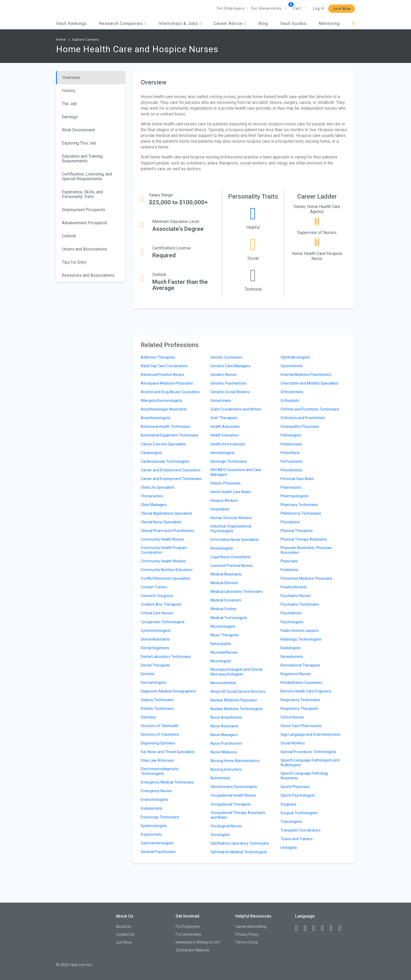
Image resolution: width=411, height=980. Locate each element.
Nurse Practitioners (226, 743)
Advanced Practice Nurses (163, 375)
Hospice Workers (224, 500)
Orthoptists (290, 401)
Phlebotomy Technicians (301, 513)
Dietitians (148, 717)
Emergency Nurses (156, 791)
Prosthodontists (294, 587)
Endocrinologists (154, 800)
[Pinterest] (333, 928)
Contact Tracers (154, 587)
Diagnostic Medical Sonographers (168, 691)
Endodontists (152, 808)
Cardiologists (152, 453)
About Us (123, 926)
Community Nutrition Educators (167, 570)
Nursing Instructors (226, 769)
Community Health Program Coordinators (164, 550)
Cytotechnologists (156, 631)
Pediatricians (291, 444)
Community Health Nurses (162, 539)
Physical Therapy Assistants (304, 539)
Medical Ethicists (224, 583)
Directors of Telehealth (160, 726)
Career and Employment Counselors (171, 470)
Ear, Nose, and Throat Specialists (168, 752)
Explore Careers (86, 40)
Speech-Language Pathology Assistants (304, 776)
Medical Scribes (223, 609)
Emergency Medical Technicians (167, 782)
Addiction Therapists (158, 357)
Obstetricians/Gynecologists (234, 787)
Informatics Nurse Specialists (235, 540)
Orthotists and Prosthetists (303, 418)
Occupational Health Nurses (233, 795)
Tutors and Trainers (297, 839)
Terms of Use (247, 942)
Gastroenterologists (157, 843)
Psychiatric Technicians (300, 604)
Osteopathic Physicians (300, 427)
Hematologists (223, 453)
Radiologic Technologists (301, 639)
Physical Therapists (297, 531)
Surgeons (288, 804)
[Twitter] (316, 928)
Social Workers (293, 743)
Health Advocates (225, 427)
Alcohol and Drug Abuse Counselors (170, 392)
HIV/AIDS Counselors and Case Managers (236, 472)
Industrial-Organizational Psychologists (231, 529)
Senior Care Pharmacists (301, 726)
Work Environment (78, 130)
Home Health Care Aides (231, 492)
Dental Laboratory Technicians (166, 657)
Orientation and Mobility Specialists (309, 383)
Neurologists (221, 661)
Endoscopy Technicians (160, 817)
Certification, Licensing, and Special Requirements (87, 176)
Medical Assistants (226, 574)
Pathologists (291, 435)
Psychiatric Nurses (296, 596)
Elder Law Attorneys (157, 760)
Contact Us (125, 934)
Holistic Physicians (226, 483)
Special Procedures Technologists (308, 752)
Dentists (148, 674)
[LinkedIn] (307, 928)
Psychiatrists (291, 613)
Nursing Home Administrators (235, 761)
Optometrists (291, 366)
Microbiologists (223, 626)
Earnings (70, 117)
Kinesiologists (222, 548)
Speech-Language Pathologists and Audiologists (310, 763)
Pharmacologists (294, 496)
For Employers (231, 8)
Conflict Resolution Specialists (166, 578)
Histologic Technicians (229, 461)
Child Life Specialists (158, 487)
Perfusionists (291, 461)
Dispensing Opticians (158, 743)
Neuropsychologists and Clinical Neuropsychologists (236, 672)
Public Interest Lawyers (300, 631)
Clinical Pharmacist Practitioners (167, 531)
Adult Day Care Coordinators (164, 366)
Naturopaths (221, 644)
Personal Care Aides (297, 479)
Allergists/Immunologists (162, 401)
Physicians (289, 561)
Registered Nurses (296, 674)
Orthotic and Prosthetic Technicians (310, 409)
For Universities (266, 8)
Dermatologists (153, 683)
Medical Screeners (226, 600)
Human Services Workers (231, 518)
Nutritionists (220, 778)
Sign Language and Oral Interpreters (310, 734)
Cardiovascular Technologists (165, 461)
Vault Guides (293, 23)
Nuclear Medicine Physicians (234, 700)
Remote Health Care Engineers (306, 691)
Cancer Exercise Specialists (163, 444)
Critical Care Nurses (157, 613)
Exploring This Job (79, 143)
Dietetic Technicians (157, 709)
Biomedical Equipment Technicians (170, 435)
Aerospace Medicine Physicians (167, 383)
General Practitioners (158, 852)
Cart (297, 8)
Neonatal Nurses (224, 652)
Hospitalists (220, 509)
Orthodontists (292, 392)
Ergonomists (151, 834)
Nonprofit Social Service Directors (238, 691)
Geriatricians (221, 401)
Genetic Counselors (226, 357)
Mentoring (329, 23)
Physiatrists (290, 522)
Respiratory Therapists (299, 709)
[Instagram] (325, 928)
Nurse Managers (224, 735)
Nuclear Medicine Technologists (237, 709)
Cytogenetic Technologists (163, 622)
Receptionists (292, 657)
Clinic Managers (154, 505)
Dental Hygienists (155, 648)
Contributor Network (192, 950)
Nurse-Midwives (224, 752)
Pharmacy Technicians (299, 505)
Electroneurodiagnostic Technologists (160, 771)
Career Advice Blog (251, 926)
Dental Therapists (155, 665)
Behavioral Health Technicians (166, 427)
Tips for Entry (74, 262)
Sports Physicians (295, 787)
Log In (319, 8)
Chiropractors (152, 496)
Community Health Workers (163, 561)
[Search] (353, 23)
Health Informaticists (228, 444)
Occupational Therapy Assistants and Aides (238, 815)
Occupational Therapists (231, 804)
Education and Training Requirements (82, 159)
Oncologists (220, 835)
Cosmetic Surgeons (157, 596)
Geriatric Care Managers (231, 366)
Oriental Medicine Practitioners (306, 375)
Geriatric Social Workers (230, 392)
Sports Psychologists (298, 795)
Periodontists (291, 470)
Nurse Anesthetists (226, 717)
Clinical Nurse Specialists (161, 522)
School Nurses (292, 717)
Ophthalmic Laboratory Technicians (240, 843)
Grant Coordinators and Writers (236, 409)
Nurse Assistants (225, 726)
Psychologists (292, 622)
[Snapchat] (342, 928)
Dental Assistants (155, 639)
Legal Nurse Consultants (231, 557)
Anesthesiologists (156, 418)
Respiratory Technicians (300, 700)
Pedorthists (290, 453)
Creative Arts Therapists (161, 604)
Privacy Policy (247, 934)
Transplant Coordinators (301, 830)
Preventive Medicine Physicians (306, 578)
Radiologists (291, 648)
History (69, 91)
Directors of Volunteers (160, 734)
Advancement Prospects (85, 223)
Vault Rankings (71, 23)
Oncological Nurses (226, 826)
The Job (69, 104)
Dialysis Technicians (157, 700)
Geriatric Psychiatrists (228, 383)
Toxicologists (291, 822)
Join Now (342, 9)
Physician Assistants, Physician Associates (306, 550)
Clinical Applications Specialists (166, 513)
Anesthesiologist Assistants (164, 409)
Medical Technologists (229, 618)
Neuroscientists (223, 683)
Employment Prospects (83, 210)
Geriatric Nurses (224, 375)
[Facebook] (299, 928)
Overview (71, 78)
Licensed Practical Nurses (232, 566)
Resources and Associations (88, 275)
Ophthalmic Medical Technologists (239, 852)
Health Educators (225, 435)
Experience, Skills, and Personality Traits (82, 194)
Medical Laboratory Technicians (237, 592)
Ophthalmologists (295, 357)
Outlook (69, 236)
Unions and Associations (85, 249)
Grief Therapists (224, 418)
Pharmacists (291, 487)
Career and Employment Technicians (171, 479)
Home (61, 40)
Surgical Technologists (299, 813)
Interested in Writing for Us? (198, 942)
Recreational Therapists (300, 665)
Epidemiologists (154, 826)
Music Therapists (225, 635)
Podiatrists (289, 570)
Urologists (289, 848)
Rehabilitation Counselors (302, 683)
